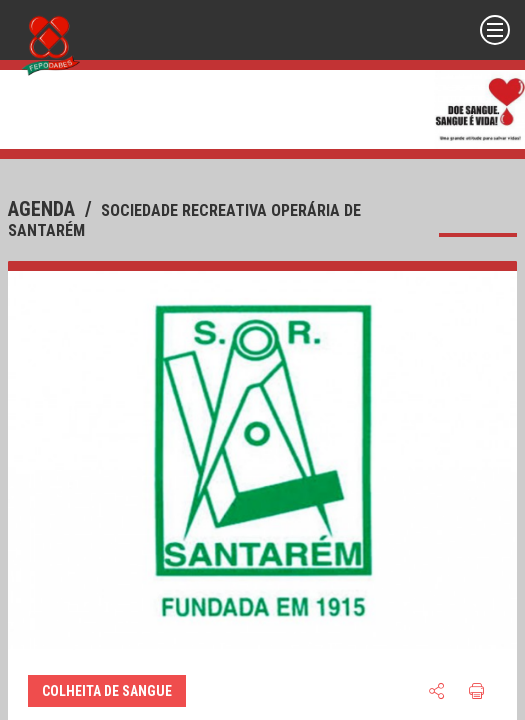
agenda (44, 209)
